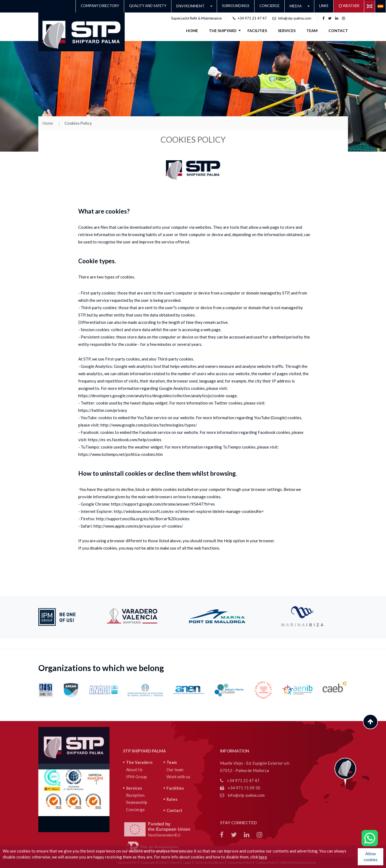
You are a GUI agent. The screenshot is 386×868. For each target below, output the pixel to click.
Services (134, 820)
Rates (172, 831)
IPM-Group (136, 809)
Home (192, 31)
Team (312, 31)
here (263, 857)
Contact (338, 31)
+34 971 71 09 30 (240, 820)
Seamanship (137, 834)
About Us (134, 801)
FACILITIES (257, 31)
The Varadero (139, 794)
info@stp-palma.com (292, 18)
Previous (89, 617)
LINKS (324, 6)
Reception (135, 827)
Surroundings (236, 6)
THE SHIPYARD (223, 30)
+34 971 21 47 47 (250, 18)
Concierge (269, 6)
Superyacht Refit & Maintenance (196, 18)
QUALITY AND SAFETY (148, 6)
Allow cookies (371, 856)
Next (352, 617)
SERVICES (287, 31)
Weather (349, 6)
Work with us (178, 809)
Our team (175, 801)
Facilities (175, 820)
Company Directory (100, 6)
